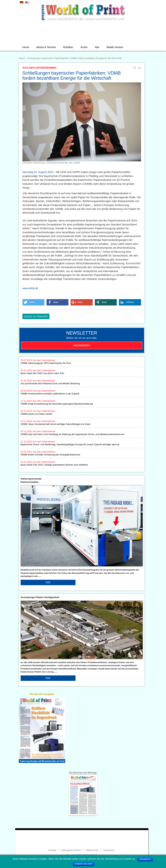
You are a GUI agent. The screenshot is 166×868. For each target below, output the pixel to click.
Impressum (109, 850)
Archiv (84, 47)
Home (26, 47)
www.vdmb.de (30, 288)
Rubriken (68, 47)
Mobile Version (115, 47)
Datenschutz (92, 850)
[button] (33, 302)
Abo (97, 47)
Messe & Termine (46, 47)
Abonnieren (82, 345)
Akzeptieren (145, 859)
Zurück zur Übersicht (36, 316)
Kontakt (52, 850)
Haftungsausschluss (71, 850)
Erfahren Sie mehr (84, 864)
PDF (48, 582)
